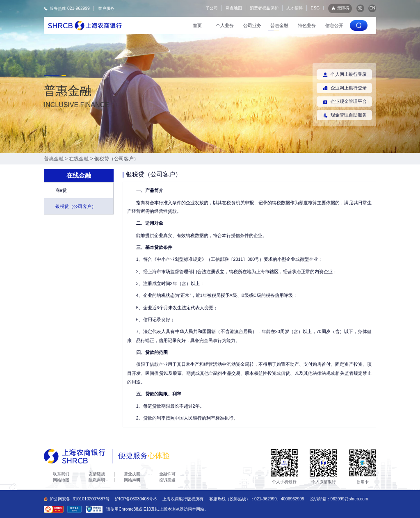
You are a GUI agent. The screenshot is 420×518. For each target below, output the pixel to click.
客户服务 (106, 8)
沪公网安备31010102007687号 (77, 499)
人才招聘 (294, 8)
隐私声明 (97, 480)
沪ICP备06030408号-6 (136, 499)
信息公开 (334, 25)
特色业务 (307, 25)
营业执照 (132, 474)
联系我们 (61, 474)
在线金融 (79, 159)
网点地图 (234, 8)
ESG (315, 8)
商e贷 (61, 190)
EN (372, 8)
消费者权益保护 (264, 8)
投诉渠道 (167, 480)
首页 (197, 25)
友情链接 (97, 474)
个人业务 (225, 25)
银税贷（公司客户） (116, 159)
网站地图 (61, 480)
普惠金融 (279, 25)
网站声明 (132, 480)
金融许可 (167, 474)
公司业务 (252, 25)
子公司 (212, 8)
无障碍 (340, 8)
